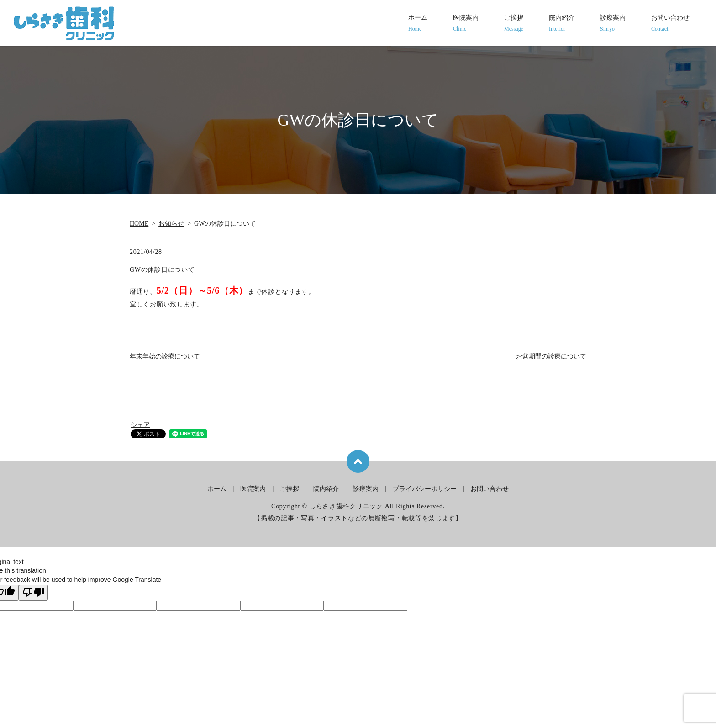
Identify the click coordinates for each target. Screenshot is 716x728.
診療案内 (613, 24)
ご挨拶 (514, 24)
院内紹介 (562, 24)
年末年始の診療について (165, 356)
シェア (140, 425)
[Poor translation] (33, 593)
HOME (139, 224)
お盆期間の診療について (551, 356)
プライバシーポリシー (425, 489)
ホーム (418, 24)
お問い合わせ (670, 24)
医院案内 (466, 24)
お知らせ (171, 224)
